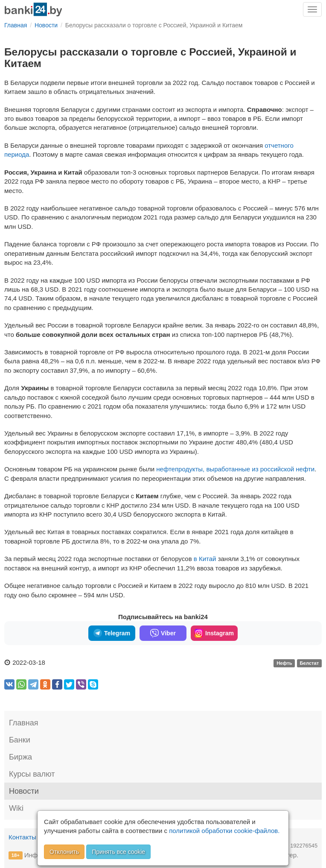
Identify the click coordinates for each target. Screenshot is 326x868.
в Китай (205, 559)
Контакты (22, 837)
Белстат (309, 663)
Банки (20, 740)
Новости (24, 791)
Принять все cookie (118, 852)
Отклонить (64, 852)
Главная (24, 723)
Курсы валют (32, 774)
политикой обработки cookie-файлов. (224, 831)
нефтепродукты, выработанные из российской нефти (235, 469)
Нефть (284, 663)
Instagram (214, 633)
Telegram (112, 633)
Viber (163, 633)
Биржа (20, 757)
